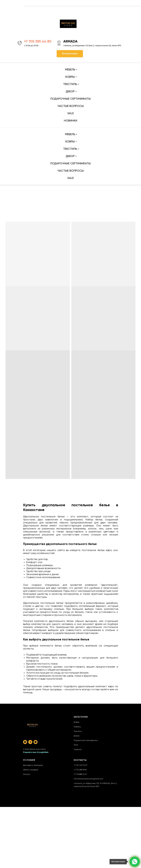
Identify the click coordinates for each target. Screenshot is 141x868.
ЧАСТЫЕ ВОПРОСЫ (71, 106)
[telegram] (30, 742)
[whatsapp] (36, 742)
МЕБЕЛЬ (70, 70)
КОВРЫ (70, 77)
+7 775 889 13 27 (80, 774)
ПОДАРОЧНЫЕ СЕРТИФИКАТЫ (70, 99)
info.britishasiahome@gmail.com (88, 779)
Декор (77, 736)
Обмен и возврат (31, 770)
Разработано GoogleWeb (36, 752)
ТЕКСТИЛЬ (70, 84)
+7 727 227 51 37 (80, 765)
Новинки (78, 750)
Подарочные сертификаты (86, 740)
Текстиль (78, 731)
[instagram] (25, 742)
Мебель (77, 727)
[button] (70, 54)
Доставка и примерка (33, 765)
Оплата (27, 774)
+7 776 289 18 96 (80, 770)
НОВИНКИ (71, 121)
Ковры (77, 722)
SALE (71, 113)
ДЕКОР (70, 92)
